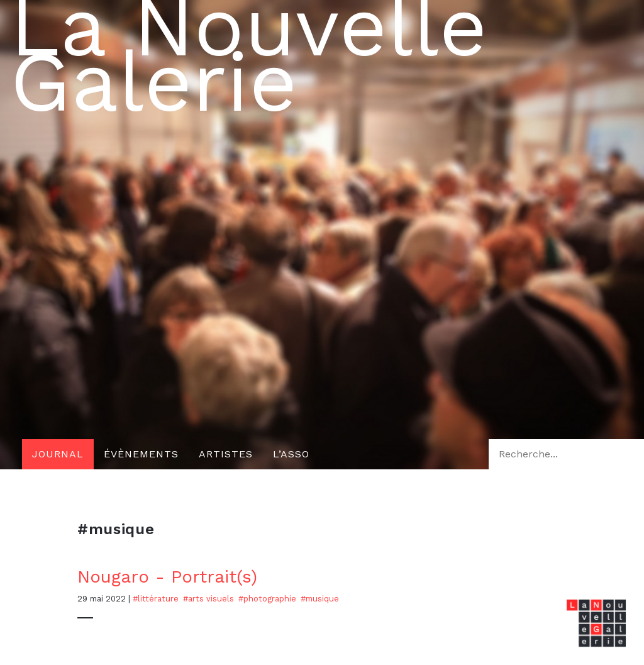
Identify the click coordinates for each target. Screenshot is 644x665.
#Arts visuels (208, 599)
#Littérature (156, 599)
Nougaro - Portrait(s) (167, 577)
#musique (320, 599)
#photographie (267, 599)
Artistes (226, 454)
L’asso (291, 454)
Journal (58, 454)
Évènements (141, 454)
